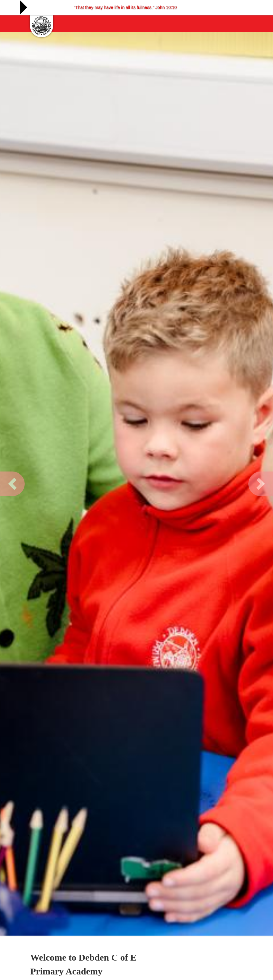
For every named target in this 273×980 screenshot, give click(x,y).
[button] (12, 484)
